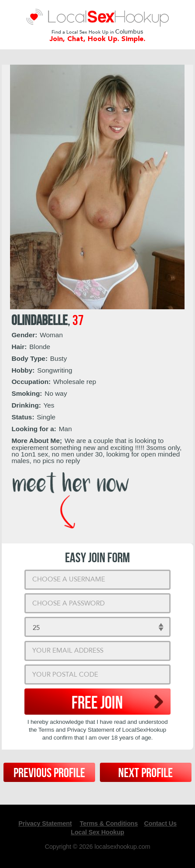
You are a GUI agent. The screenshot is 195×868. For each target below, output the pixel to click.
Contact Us (160, 823)
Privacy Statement (45, 823)
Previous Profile (49, 773)
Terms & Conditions (109, 823)
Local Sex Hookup (97, 832)
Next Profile (145, 773)
